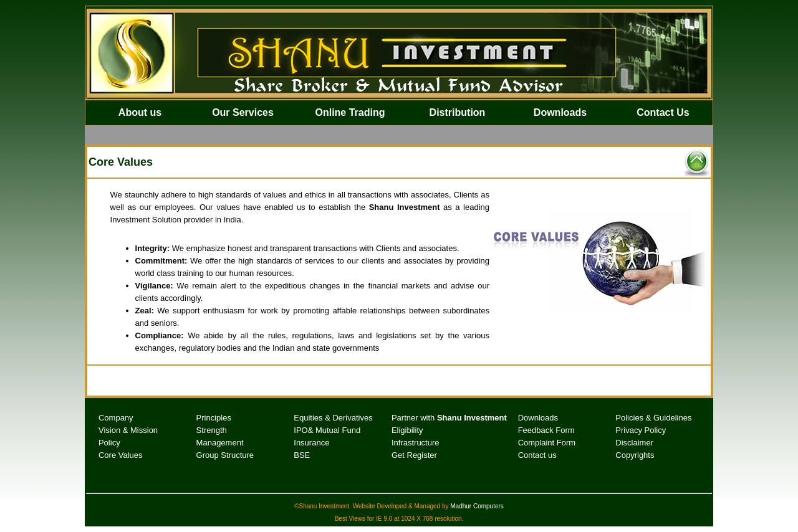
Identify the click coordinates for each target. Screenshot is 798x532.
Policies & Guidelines (653, 418)
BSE (302, 455)
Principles (214, 418)
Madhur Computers (477, 506)
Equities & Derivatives (333, 418)
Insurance (311, 443)
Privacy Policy (641, 430)
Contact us (537, 455)
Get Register (414, 455)
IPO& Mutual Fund (327, 430)
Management (220, 443)
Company (116, 418)
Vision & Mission (128, 430)
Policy (109, 443)
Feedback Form (546, 430)
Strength (212, 430)
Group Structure (225, 455)
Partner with (449, 418)
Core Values (121, 455)
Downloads (538, 418)
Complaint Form (547, 443)
